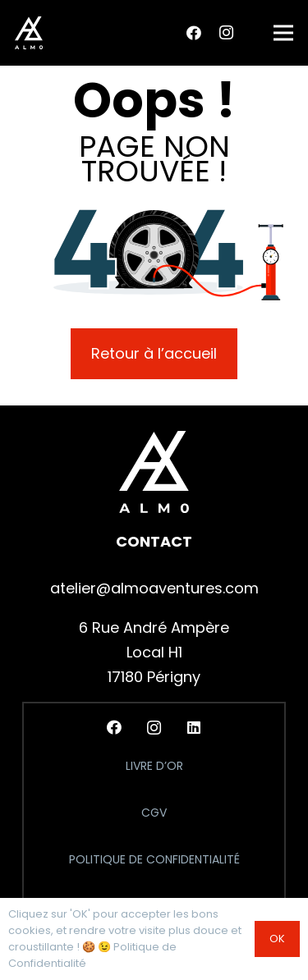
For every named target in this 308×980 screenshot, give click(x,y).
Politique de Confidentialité (154, 859)
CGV (154, 813)
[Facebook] (194, 33)
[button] (284, 33)
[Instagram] (226, 33)
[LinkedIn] (194, 728)
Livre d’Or (154, 766)
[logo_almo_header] (29, 33)
